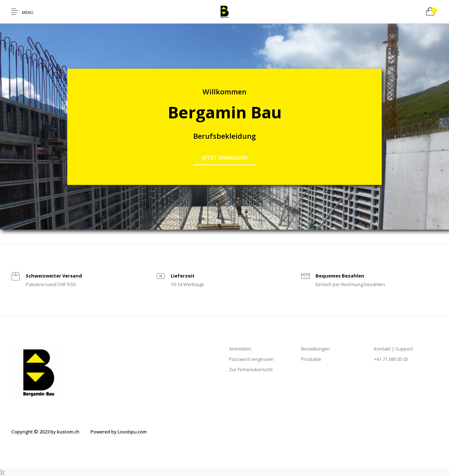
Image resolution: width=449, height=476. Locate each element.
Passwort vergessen (251, 359)
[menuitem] (45, 432)
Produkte (311, 359)
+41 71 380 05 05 (391, 359)
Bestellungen (316, 349)
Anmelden (240, 349)
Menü (28, 12)
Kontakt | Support (393, 349)
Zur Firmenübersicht (251, 369)
